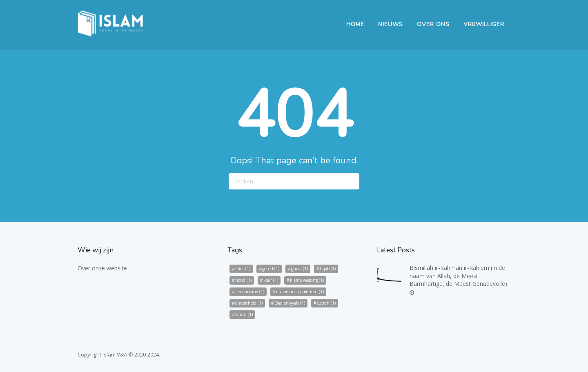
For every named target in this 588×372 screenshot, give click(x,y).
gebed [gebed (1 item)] (271, 269)
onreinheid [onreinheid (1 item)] (249, 303)
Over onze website (102, 268)
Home (355, 24)
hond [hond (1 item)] (243, 280)
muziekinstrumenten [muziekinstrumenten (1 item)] (300, 292)
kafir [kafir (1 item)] (271, 280)
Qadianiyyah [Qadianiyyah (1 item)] (290, 303)
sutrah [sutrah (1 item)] (326, 303)
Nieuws (391, 24)
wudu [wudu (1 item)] (244, 314)
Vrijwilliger (484, 24)
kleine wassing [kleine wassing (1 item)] (307, 280)
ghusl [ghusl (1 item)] (300, 269)
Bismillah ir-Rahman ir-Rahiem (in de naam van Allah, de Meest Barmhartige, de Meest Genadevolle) (458, 276)
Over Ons (433, 24)
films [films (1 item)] (243, 269)
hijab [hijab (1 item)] (328, 269)
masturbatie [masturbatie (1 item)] (250, 292)
